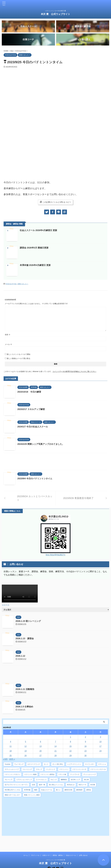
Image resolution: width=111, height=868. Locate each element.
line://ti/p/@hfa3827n (55, 555)
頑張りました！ (23, 284)
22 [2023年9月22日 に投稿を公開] (71, 751)
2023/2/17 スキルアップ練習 (31, 409)
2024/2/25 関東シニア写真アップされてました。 (41, 444)
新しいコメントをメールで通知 (19, 354)
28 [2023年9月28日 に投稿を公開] (56, 755)
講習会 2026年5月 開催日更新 (34, 248)
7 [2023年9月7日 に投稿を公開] (55, 742)
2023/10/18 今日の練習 (29, 392)
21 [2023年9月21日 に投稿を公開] (56, 751)
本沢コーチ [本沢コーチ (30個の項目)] (82, 785)
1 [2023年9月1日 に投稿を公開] (70, 737)
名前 (8, 335)
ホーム (26, 846)
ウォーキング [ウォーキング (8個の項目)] (19, 764)
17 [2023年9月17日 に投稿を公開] (100, 746)
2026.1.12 (20, 656)
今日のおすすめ (11, 284)
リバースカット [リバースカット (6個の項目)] (41, 779)
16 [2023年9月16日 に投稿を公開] (85, 746)
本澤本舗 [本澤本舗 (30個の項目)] (27, 790)
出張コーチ (46, 846)
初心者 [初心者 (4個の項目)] (86, 779)
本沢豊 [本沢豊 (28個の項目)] (93, 785)
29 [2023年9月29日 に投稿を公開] (71, 755)
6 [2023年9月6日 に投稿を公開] (41, 742)
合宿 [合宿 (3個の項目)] (33, 785)
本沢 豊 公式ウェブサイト (56, 14)
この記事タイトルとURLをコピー (55, 202)
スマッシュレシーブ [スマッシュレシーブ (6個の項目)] (12, 769)
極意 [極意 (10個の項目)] (36, 790)
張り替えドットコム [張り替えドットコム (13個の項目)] (56, 785)
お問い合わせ (83, 846)
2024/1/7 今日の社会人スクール (33, 427)
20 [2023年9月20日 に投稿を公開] (40, 751)
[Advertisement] (55, 462)
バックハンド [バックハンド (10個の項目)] (51, 769)
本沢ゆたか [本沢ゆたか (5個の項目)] (71, 785)
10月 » (12, 759)
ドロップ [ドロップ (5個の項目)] (39, 769)
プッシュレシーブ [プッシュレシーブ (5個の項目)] (89, 774)
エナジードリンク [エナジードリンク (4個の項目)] (34, 764)
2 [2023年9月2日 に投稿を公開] (85, 737)
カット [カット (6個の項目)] (46, 764)
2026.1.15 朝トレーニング (28, 621)
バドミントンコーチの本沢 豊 (55, 851)
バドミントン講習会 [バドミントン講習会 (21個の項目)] (47, 774)
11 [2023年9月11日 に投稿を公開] (11, 746)
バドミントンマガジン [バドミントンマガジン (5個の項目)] (12, 774)
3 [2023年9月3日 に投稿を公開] (100, 737)
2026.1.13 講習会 (25, 638)
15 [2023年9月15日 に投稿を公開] (71, 746)
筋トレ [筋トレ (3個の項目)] (58, 790)
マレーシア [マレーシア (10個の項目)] (9, 779)
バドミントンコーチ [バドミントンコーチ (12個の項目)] (79, 769)
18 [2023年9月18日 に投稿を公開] (11, 751)
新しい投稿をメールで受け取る (19, 358)
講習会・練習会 (58, 846)
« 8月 (5, 759)
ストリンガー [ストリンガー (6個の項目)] (90, 764)
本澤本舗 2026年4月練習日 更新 (35, 265)
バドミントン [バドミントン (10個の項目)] (64, 769)
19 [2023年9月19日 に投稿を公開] (26, 751)
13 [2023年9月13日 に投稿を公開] (40, 746)
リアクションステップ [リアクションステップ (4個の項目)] (24, 779)
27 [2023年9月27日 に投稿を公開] (40, 755)
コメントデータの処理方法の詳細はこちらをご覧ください (74, 371)
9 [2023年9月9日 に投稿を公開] (85, 742)
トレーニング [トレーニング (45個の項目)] (27, 769)
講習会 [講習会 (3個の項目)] (89, 790)
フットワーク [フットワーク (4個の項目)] (75, 774)
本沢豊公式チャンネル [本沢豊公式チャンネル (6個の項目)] (12, 790)
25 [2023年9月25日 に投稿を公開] (11, 755)
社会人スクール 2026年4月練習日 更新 (38, 230)
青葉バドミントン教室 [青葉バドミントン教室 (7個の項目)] (32, 795)
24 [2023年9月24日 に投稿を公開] (100, 751)
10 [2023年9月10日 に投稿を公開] (100, 742)
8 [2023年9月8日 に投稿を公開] (70, 742)
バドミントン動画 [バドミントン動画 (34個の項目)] (30, 774)
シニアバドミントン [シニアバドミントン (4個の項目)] (74, 764)
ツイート (6, 605)
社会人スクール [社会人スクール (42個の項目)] (47, 790)
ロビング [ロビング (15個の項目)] (54, 779)
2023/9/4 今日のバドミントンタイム (35, 479)
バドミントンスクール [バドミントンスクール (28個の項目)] (98, 769)
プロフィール (35, 846)
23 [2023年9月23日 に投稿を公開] (85, 751)
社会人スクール (71, 846)
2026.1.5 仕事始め (24, 706)
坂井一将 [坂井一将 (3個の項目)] (42, 785)
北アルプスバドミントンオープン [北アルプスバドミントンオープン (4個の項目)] (16, 785)
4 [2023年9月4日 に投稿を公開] (11, 742)
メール (8, 344)
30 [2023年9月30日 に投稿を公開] (85, 755)
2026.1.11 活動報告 (25, 689)
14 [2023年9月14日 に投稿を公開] (56, 746)
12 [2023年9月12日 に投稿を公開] (26, 746)
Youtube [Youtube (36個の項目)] (7, 764)
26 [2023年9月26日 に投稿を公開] (26, 755)
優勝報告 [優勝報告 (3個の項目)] (64, 779)
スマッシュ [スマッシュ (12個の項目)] (102, 764)
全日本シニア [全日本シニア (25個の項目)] (75, 779)
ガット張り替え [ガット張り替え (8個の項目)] (58, 764)
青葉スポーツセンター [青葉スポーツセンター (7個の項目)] (12, 795)
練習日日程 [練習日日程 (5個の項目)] (68, 790)
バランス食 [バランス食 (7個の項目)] (62, 774)
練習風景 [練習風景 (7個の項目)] (79, 790)
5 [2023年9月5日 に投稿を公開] (26, 742)
